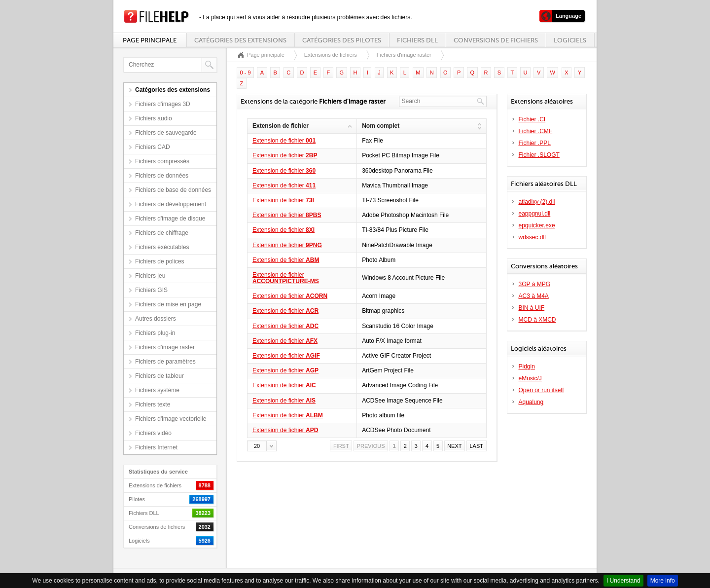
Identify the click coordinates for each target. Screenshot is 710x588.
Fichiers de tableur (160, 376)
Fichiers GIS (151, 290)
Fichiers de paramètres (165, 362)
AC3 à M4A (534, 296)
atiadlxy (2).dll (537, 202)
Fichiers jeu (150, 276)
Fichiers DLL (417, 40)
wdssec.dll (532, 237)
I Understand (623, 581)
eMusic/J (530, 378)
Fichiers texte (153, 404)
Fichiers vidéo (153, 433)
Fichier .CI (532, 119)
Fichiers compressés (162, 161)
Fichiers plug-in (155, 333)
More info (663, 581)
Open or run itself (541, 390)
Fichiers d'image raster (165, 347)
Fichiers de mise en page (168, 304)
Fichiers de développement (171, 204)
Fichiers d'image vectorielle (171, 419)
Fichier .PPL (535, 143)
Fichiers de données (162, 176)
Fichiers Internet (156, 447)
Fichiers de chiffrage (162, 233)
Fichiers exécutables (162, 247)
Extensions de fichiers (331, 55)
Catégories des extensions (240, 40)
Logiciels (570, 40)
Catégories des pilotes (342, 40)
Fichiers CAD (153, 147)
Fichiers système (157, 390)
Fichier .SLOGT (539, 155)
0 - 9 (246, 73)
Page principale (150, 40)
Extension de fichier (284, 141)
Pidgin (527, 367)
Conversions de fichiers (496, 40)
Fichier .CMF (536, 131)
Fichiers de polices (160, 261)
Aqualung (531, 402)
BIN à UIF (532, 308)
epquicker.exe (537, 225)
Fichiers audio (154, 118)
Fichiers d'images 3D (163, 104)
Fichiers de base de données (173, 190)
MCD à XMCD (537, 320)
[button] (262, 446)
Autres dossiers (156, 319)
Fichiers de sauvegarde (166, 133)
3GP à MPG (534, 284)
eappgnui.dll (535, 214)
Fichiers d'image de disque (170, 219)
